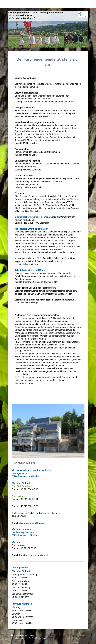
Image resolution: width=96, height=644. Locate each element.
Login (83, 635)
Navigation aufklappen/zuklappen (48, 4)
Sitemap (31, 635)
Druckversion (19, 635)
